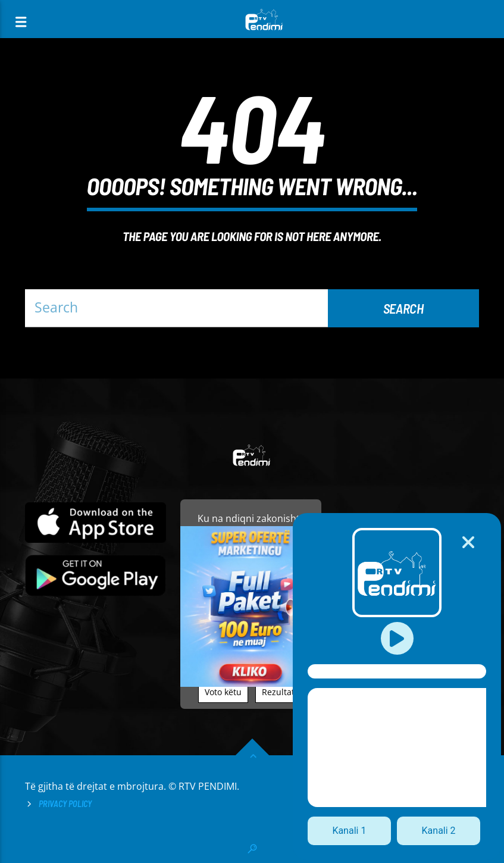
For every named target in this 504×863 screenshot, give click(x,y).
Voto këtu (223, 692)
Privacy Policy (65, 804)
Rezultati (279, 692)
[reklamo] (251, 684)
